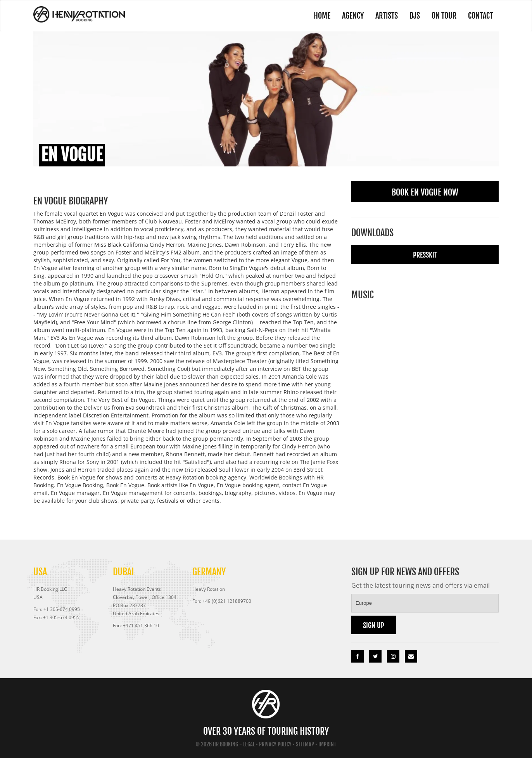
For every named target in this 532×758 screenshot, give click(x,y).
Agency (353, 16)
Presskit (425, 255)
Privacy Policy (275, 744)
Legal (249, 744)
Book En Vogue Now (425, 192)
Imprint (327, 744)
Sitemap (305, 744)
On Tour (444, 16)
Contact (480, 16)
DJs (415, 16)
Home (322, 16)
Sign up (374, 625)
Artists (387, 16)
